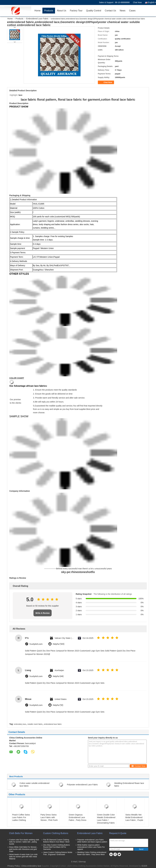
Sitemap (82, 862)
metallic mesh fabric (35, 724)
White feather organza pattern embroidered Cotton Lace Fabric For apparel (91, 847)
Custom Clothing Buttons (56, 833)
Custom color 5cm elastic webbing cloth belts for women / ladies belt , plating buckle (24, 842)
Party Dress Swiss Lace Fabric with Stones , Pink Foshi (49, 817)
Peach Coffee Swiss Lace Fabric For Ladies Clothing (21, 817)
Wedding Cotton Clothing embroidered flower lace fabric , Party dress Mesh (92, 853)
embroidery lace (20, 724)
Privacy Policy (14, 866)
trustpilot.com (36, 644)
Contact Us (110, 11)
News (123, 11)
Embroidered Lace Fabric (37, 19)
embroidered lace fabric (53, 724)
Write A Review (43, 613)
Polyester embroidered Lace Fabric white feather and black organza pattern (92, 841)
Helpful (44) (58, 676)
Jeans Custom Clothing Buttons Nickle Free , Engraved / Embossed (58, 853)
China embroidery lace (31, 866)
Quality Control (94, 11)
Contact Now (138, 766)
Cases (132, 11)
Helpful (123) (59, 644)
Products (49, 11)
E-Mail (74, 862)
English (152, 2)
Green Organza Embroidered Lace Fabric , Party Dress (78, 817)
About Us (62, 11)
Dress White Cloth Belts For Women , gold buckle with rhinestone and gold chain (23, 849)
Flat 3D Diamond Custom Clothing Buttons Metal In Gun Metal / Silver (56, 841)
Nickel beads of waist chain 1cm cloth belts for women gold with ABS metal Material (23, 857)
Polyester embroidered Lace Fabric (82, 785)
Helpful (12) (58, 705)
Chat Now (137, 2)
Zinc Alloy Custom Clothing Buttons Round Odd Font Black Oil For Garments (57, 847)
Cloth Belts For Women (21, 833)
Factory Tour (76, 11)
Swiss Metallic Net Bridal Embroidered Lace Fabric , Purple (134, 817)
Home (38, 11)
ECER (144, 866)
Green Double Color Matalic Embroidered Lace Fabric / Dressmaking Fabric (106, 819)
